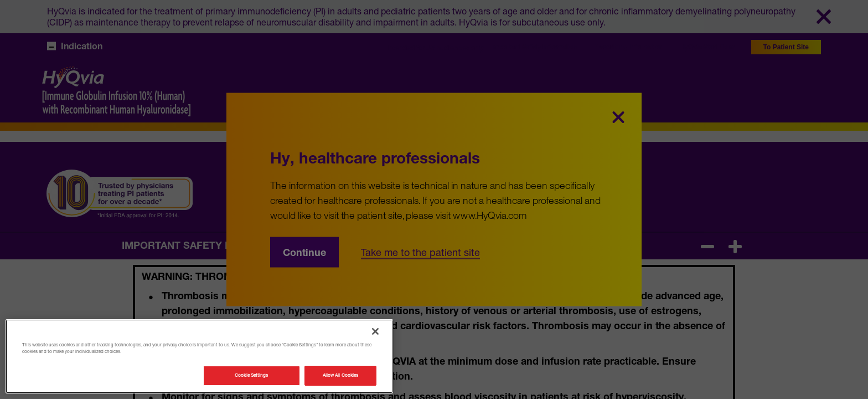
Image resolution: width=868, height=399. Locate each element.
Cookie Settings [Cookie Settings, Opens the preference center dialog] (251, 375)
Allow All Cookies (340, 375)
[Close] (375, 331)
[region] (199, 356)
